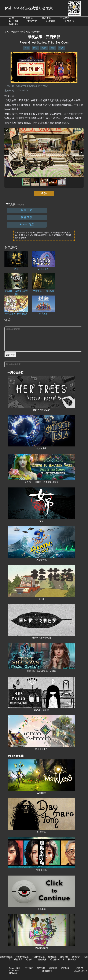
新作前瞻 (51, 21)
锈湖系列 (76, 957)
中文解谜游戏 (38, 957)
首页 (7, 32)
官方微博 (65, 968)
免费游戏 (69, 21)
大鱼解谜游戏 (6, 957)
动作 (44, 48)
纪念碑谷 (30, 959)
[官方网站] (43, 86)
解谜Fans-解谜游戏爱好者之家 (29, 8)
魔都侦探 (42, 959)
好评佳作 (14, 21)
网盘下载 (27, 210)
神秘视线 (64, 957)
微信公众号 (47, 971)
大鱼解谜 (28, 18)
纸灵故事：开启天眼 (20, 32)
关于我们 (29, 968)
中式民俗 (65, 18)
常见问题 (41, 968)
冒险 (27, 48)
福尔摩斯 (72, 959)
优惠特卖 (14, 24)
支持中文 (32, 21)
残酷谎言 (18, 959)
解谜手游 (46, 18)
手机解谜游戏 (22, 957)
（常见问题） (21, 205)
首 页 (12, 18)
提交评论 (10, 355)
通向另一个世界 (57, 959)
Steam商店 (27, 225)
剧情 (53, 48)
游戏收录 (53, 968)
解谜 (35, 48)
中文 (61, 48)
